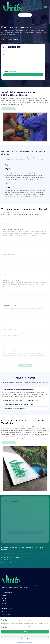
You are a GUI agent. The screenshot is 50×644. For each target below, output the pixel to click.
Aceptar (25, 631)
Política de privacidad (28, 642)
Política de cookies (20, 642)
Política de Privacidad (12, 71)
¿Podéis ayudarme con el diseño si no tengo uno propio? (19, 404)
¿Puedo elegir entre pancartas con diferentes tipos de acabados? (21, 401)
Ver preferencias (25, 639)
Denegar (25, 635)
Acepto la (10, 71)
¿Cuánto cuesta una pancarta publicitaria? (15, 408)
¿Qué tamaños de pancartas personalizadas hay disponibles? (20, 389)
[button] (48, 620)
